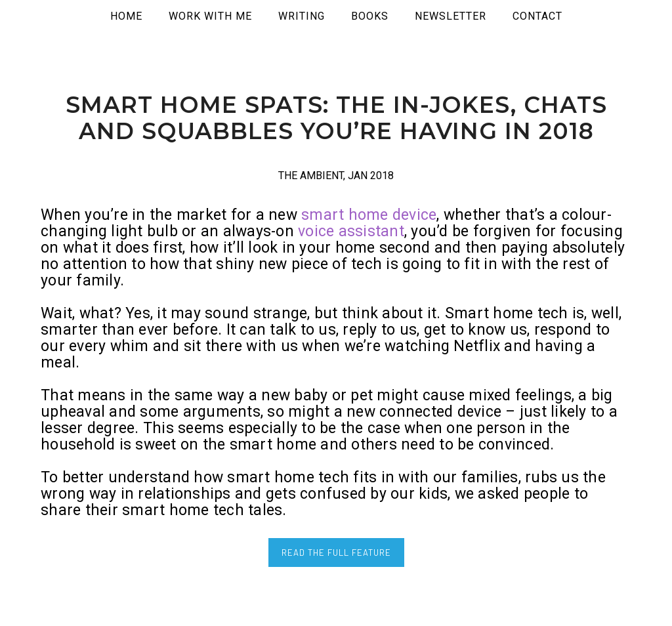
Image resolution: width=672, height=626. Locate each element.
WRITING (302, 16)
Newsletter (451, 16)
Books (370, 16)
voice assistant (351, 231)
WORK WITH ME (210, 16)
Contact (537, 16)
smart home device (369, 215)
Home (126, 16)
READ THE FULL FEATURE (336, 553)
